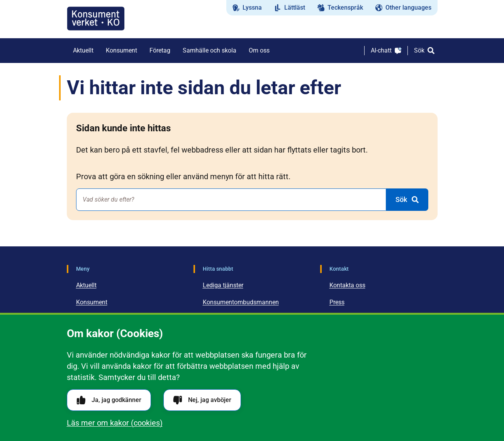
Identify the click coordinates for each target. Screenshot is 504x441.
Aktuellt (86, 285)
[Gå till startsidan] (96, 19)
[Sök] (424, 51)
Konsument (92, 302)
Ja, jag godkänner (109, 400)
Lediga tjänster (223, 285)
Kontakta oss (347, 285)
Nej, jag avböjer (202, 400)
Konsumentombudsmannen (241, 302)
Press (337, 302)
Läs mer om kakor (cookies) (115, 423)
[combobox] (231, 200)
